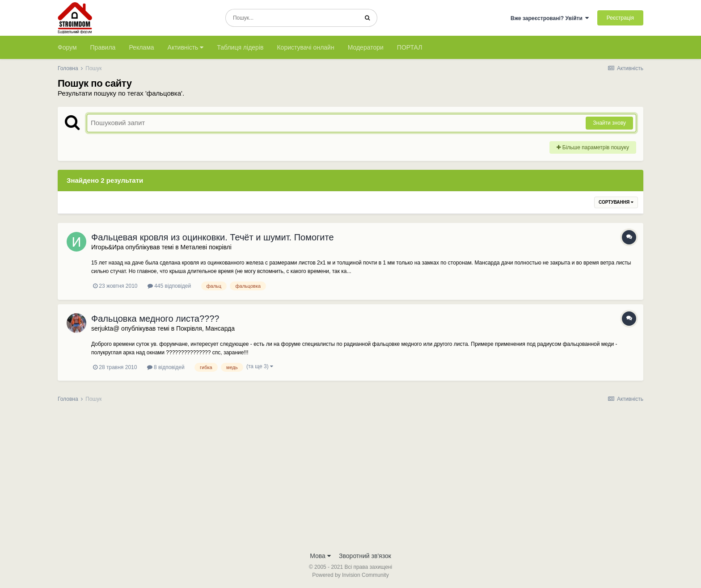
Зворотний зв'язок (365, 556)
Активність (186, 47)
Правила (103, 47)
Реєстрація (620, 18)
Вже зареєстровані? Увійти (550, 18)
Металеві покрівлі (206, 247)
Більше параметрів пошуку (593, 147)
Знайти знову (609, 123)
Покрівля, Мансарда (205, 328)
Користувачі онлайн (305, 47)
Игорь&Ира (108, 247)
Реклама (141, 47)
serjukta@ (105, 328)
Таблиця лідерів (240, 47)
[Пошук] (292, 18)
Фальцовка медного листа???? (155, 319)
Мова (320, 556)
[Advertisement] (350, 480)
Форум (67, 47)
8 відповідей (166, 367)
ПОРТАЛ (410, 47)
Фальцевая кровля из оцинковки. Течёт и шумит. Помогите (213, 237)
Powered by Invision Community (350, 575)
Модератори (366, 47)
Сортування (616, 202)
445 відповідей (169, 286)
